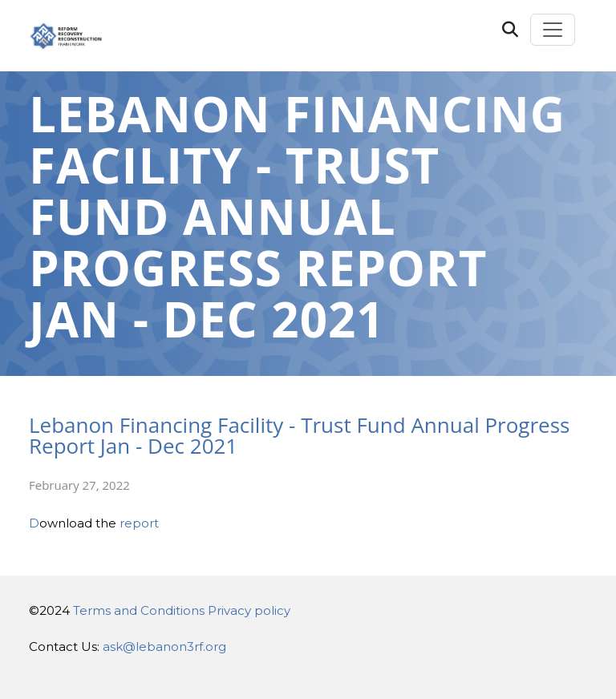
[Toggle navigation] (553, 30)
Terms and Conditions (139, 610)
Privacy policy (249, 610)
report (139, 523)
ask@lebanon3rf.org (164, 646)
